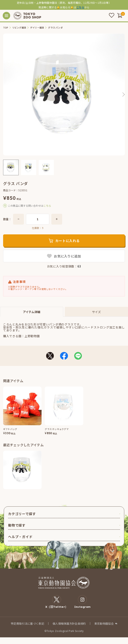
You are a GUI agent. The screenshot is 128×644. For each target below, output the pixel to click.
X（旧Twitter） (57, 602)
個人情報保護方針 (64, 623)
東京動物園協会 (104, 623)
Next (123, 94)
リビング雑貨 (19, 28)
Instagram (82, 602)
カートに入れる (68, 241)
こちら (80, 7)
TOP (6, 28)
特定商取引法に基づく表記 (27, 623)
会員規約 (80, 623)
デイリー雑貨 (37, 28)
